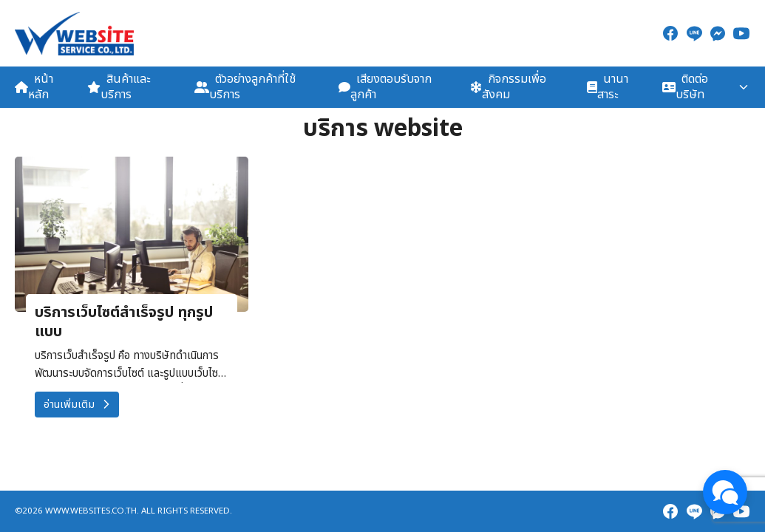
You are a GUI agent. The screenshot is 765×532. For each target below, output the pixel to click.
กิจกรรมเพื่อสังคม (508, 87)
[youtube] (741, 33)
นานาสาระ (608, 87)
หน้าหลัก (34, 87)
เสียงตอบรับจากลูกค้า (385, 87)
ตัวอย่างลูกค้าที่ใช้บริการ (245, 87)
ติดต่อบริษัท (685, 87)
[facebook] (670, 33)
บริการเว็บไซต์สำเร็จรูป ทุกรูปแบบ (124, 322)
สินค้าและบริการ (119, 87)
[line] (694, 33)
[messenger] (718, 33)
